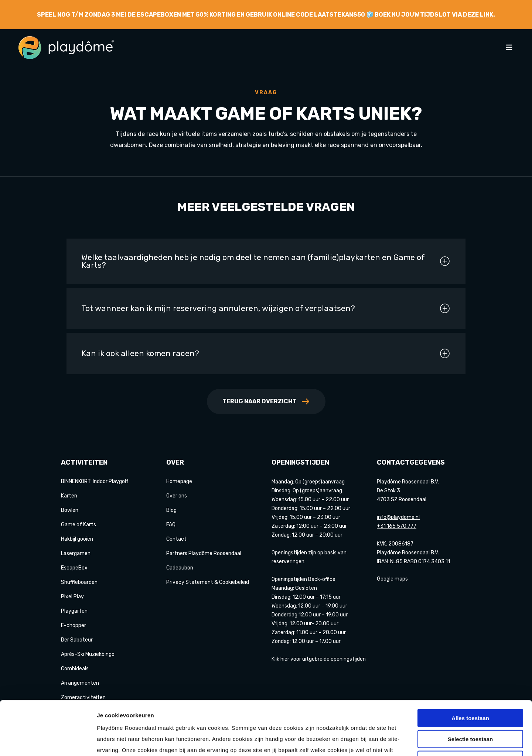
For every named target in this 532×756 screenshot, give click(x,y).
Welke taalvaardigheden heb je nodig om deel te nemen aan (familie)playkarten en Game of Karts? (266, 261)
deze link (478, 15)
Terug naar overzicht (266, 401)
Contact (176, 539)
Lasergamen (76, 553)
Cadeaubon (180, 568)
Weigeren (470, 709)
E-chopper (74, 625)
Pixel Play (72, 597)
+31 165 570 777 (397, 526)
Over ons (177, 496)
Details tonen (399, 741)
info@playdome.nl (398, 517)
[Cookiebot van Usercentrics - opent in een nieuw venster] (48, 742)
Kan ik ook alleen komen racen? (266, 353)
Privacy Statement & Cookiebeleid (208, 582)
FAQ (171, 525)
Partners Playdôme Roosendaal (204, 553)
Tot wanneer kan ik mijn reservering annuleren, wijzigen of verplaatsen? (266, 308)
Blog (171, 510)
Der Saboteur (77, 640)
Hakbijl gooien (77, 539)
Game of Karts (79, 525)
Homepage (179, 481)
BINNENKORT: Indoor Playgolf (95, 481)
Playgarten (74, 611)
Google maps (392, 579)
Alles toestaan (470, 667)
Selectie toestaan (470, 688)
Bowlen (70, 510)
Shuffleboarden (79, 582)
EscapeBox (74, 568)
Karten (69, 496)
